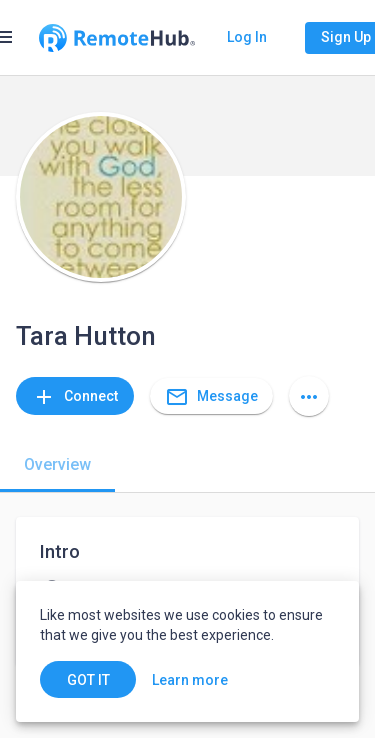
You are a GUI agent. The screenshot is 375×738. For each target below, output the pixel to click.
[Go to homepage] (117, 38)
